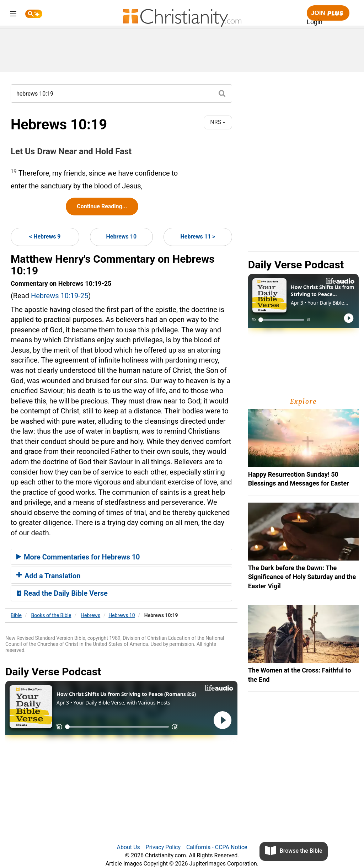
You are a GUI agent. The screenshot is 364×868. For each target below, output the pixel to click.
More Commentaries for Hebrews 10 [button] (78, 557)
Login (315, 22)
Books (51, 615)
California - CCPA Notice (217, 847)
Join (328, 13)
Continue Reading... (102, 206)
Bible (16, 615)
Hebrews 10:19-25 (60, 296)
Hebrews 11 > (198, 237)
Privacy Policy (163, 847)
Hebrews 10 (122, 237)
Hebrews (90, 615)
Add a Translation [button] (49, 576)
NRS (218, 122)
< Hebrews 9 (45, 237)
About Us (128, 847)
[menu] (13, 15)
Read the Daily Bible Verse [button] (62, 593)
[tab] (121, 557)
